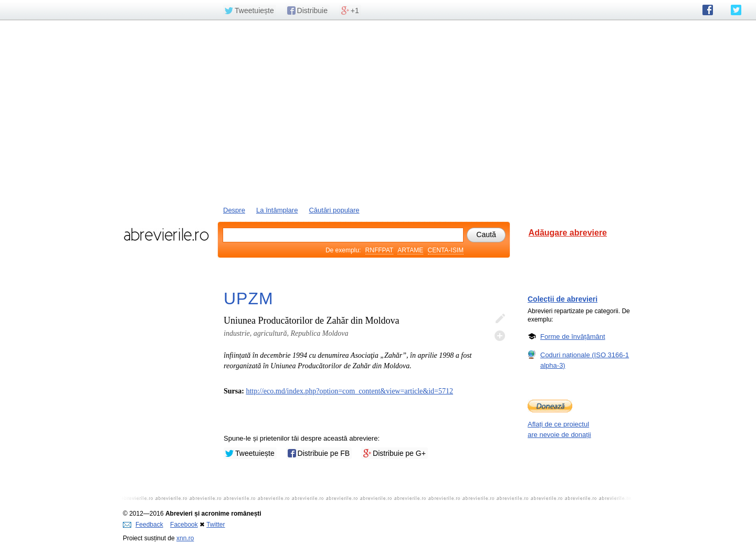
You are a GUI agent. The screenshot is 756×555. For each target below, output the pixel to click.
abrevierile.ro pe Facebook (708, 10)
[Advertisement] (378, 112)
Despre (234, 210)
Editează (500, 319)
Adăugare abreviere (568, 233)
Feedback (143, 525)
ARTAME (410, 250)
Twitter (216, 525)
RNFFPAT (379, 250)
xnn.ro (185, 538)
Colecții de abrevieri (563, 299)
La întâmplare (277, 210)
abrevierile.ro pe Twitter (736, 10)
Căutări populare (334, 210)
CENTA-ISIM (446, 250)
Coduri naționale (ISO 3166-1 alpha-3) (585, 360)
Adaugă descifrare (500, 336)
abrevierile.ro (166, 234)
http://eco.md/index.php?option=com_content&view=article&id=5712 (349, 391)
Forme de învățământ (573, 336)
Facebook (184, 525)
